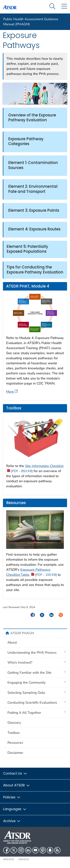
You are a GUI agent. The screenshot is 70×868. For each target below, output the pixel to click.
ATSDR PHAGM (22, 633)
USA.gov (24, 859)
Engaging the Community (27, 682)
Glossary (14, 723)
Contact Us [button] (15, 773)
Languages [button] (15, 809)
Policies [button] (12, 797)
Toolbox (14, 733)
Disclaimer (15, 753)
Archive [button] (12, 821)
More (12, 392)
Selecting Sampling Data (26, 693)
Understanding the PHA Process (32, 653)
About (12, 642)
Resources (15, 743)
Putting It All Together (24, 713)
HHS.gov (9, 859)
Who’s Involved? (20, 662)
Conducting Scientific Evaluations (32, 703)
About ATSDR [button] (17, 785)
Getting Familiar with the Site (29, 673)
